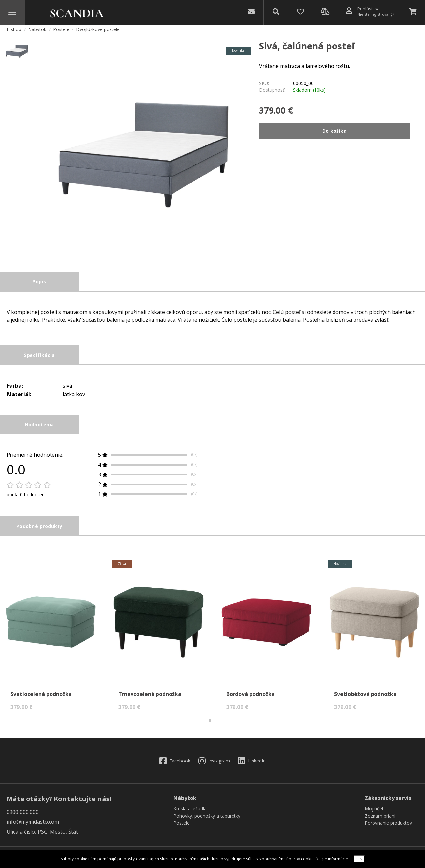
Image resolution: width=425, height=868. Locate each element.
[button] (210, 724)
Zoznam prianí (380, 819)
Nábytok (38, 32)
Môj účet (374, 812)
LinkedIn (252, 764)
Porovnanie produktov (388, 826)
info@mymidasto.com (33, 825)
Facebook (175, 764)
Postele (62, 32)
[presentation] (10, 565)
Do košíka (335, 134)
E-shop (14, 32)
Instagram (214, 764)
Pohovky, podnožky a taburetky (207, 819)
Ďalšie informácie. (332, 859)
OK (359, 859)
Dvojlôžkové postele (98, 32)
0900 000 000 (23, 815)
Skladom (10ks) (309, 93)
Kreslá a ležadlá (190, 812)
